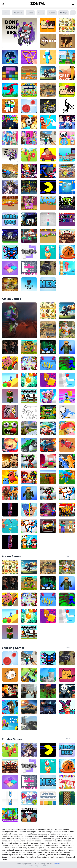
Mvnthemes (56, 864)
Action (6, 13)
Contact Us (44, 866)
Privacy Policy (34, 866)
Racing (41, 13)
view (68, 556)
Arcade (30, 13)
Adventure (18, 13)
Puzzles (52, 13)
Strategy (63, 13)
